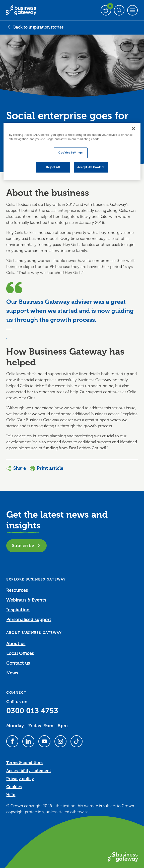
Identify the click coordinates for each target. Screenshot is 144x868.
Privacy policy (20, 779)
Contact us (18, 663)
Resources (17, 590)
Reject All (53, 167)
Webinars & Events (26, 600)
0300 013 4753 (32, 711)
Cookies (14, 787)
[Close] (133, 129)
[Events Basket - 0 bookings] (106, 10)
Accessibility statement (29, 771)
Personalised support (29, 620)
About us (16, 644)
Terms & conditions (25, 763)
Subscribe (26, 546)
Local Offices (20, 653)
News (12, 673)
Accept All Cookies (91, 167)
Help (11, 795)
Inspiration (18, 610)
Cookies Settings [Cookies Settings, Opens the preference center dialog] (70, 153)
